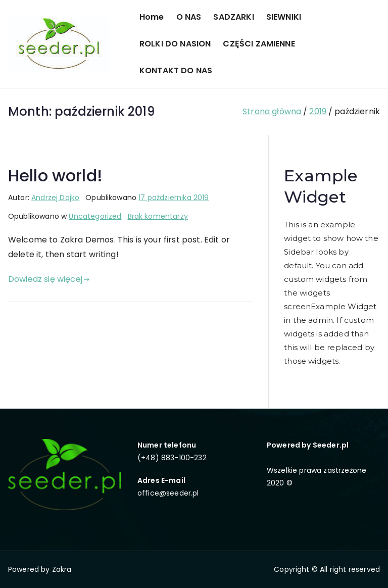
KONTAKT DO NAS (176, 70)
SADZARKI (233, 17)
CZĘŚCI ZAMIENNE (259, 44)
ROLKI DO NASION (175, 44)
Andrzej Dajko (55, 198)
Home (152, 17)
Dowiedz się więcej (49, 279)
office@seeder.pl (168, 493)
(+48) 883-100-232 (172, 458)
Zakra (62, 569)
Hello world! (55, 176)
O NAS (189, 17)
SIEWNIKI (284, 17)
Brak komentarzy (158, 216)
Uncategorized (95, 216)
